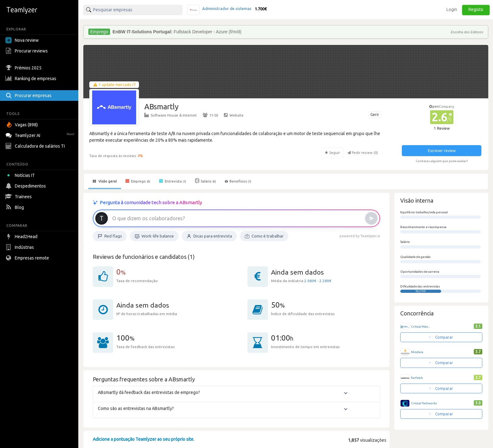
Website (234, 115)
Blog (15, 207)
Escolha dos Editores (467, 32)
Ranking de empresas (32, 79)
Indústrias (20, 247)
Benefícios (238, 181)
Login (452, 9)
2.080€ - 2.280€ (318, 281)
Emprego (138, 181)
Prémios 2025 (24, 68)
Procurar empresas (29, 96)
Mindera (417, 352)
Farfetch (417, 378)
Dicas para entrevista (209, 236)
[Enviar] (371, 218)
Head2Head (22, 237)
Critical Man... (421, 327)
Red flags (110, 236)
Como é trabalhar (264, 236)
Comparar (441, 337)
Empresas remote (28, 258)
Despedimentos (26, 186)
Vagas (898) (22, 125)
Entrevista (173, 181)
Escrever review (442, 151)
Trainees (19, 197)
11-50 (210, 115)
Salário (205, 181)
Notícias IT (21, 175)
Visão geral (105, 181)
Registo (476, 9)
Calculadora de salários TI (36, 146)
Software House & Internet (171, 115)
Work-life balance (154, 236)
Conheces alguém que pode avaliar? (442, 161)
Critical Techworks (424, 403)
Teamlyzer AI (41, 135)
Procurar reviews (27, 51)
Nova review (22, 40)
